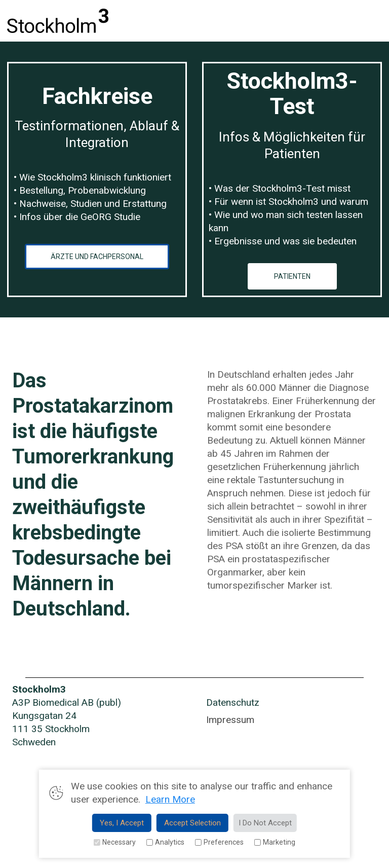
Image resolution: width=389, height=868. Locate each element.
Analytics (165, 842)
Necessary (114, 842)
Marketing (275, 842)
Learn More (170, 799)
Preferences (219, 842)
